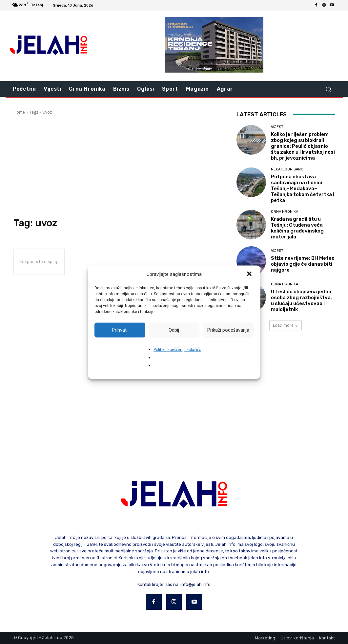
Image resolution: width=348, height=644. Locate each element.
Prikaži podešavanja (228, 330)
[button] (250, 274)
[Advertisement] (118, 166)
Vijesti (278, 127)
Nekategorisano (287, 169)
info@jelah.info (195, 584)
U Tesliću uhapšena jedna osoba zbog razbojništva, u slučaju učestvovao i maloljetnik (301, 300)
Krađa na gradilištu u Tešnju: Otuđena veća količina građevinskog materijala (297, 228)
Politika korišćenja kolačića (177, 349)
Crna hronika (285, 212)
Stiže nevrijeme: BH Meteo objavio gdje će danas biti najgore (303, 264)
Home (19, 112)
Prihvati (120, 330)
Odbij (174, 330)
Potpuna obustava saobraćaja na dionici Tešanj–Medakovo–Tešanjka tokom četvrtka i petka (303, 189)
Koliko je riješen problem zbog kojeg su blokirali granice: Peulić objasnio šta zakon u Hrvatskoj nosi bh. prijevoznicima (303, 146)
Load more (286, 325)
